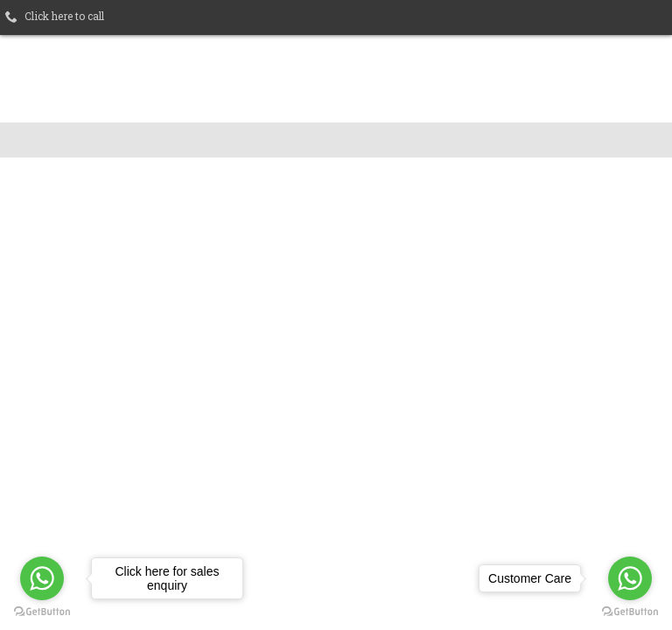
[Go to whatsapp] (630, 578)
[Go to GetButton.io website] (630, 612)
